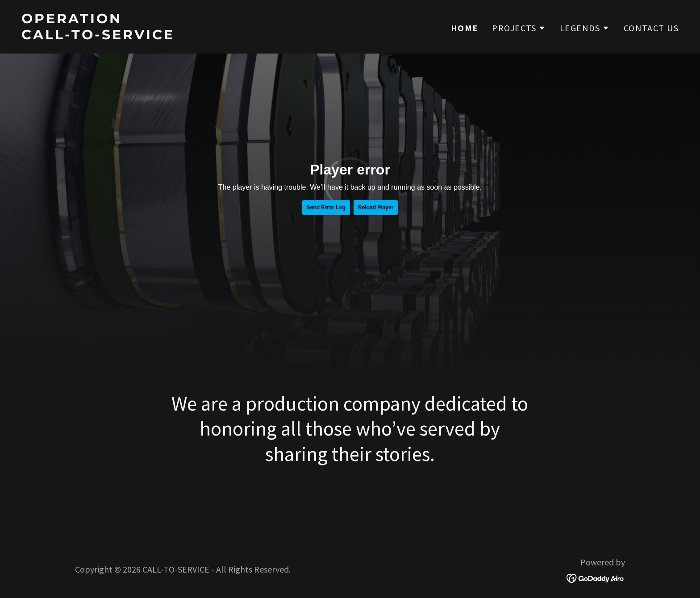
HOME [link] (465, 28)
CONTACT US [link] (651, 28)
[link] (182, 35)
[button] (519, 28)
